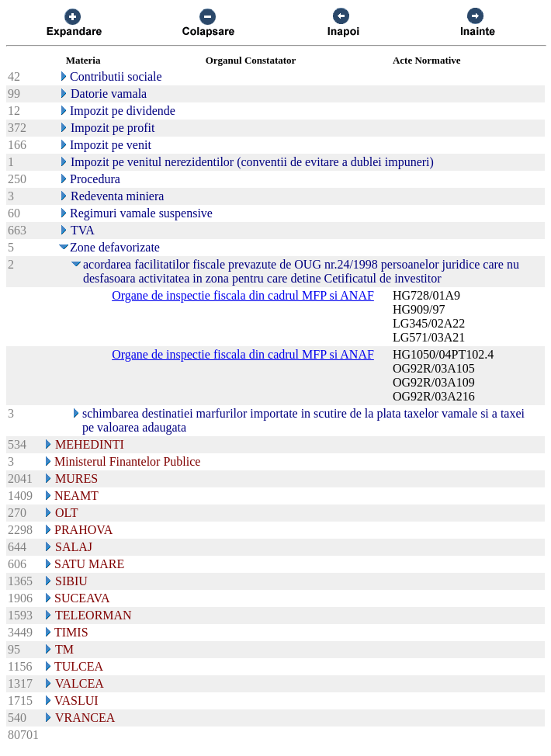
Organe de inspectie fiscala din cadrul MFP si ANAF (243, 295)
